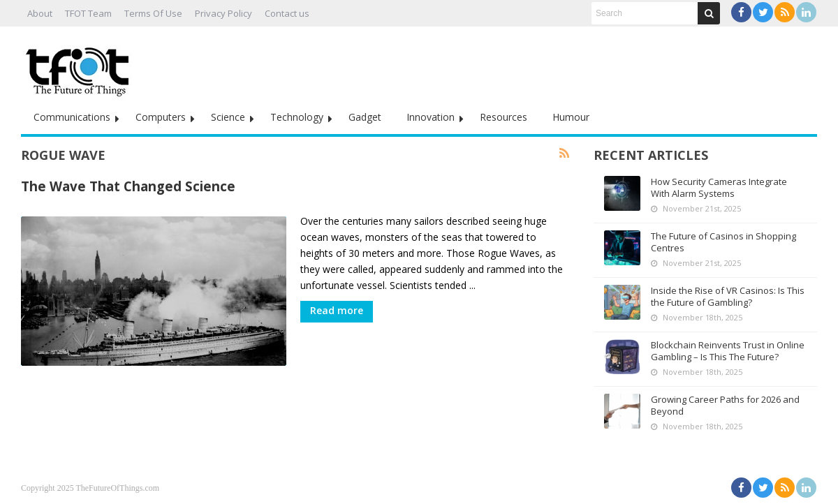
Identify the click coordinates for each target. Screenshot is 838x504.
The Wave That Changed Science (128, 186)
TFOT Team (88, 13)
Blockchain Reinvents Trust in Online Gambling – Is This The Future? (728, 351)
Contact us (287, 13)
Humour (571, 117)
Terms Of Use (153, 13)
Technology (297, 117)
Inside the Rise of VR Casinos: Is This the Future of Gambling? (728, 296)
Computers (161, 117)
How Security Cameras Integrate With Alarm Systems (719, 187)
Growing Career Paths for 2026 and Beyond (725, 405)
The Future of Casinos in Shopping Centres (723, 242)
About (40, 13)
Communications (72, 117)
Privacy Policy (223, 13)
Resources (503, 117)
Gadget (365, 117)
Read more (337, 310)
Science (228, 117)
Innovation (431, 117)
